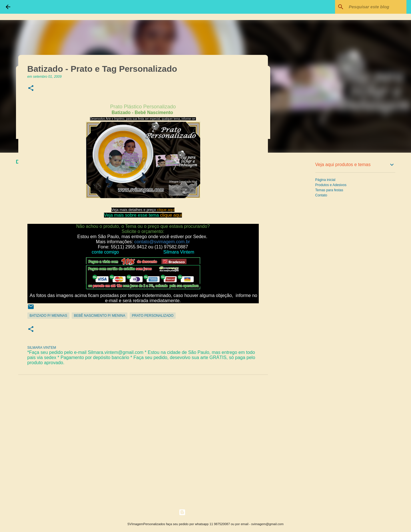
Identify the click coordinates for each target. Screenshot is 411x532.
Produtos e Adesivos (331, 185)
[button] (31, 88)
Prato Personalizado (153, 316)
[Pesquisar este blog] (376, 7)
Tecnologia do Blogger (205, 512)
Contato (321, 195)
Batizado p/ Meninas (49, 316)
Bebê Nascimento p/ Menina (100, 316)
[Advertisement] (297, 247)
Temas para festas (329, 190)
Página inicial (325, 180)
